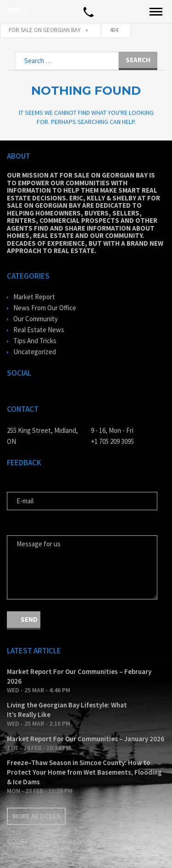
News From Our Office (45, 308)
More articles (36, 816)
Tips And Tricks (35, 341)
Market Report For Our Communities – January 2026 (86, 739)
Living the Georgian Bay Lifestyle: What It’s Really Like (67, 710)
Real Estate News (39, 330)
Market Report (34, 297)
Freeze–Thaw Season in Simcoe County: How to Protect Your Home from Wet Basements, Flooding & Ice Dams (84, 772)
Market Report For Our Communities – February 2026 (79, 676)
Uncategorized (35, 352)
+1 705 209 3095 (112, 441)
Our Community (36, 319)
